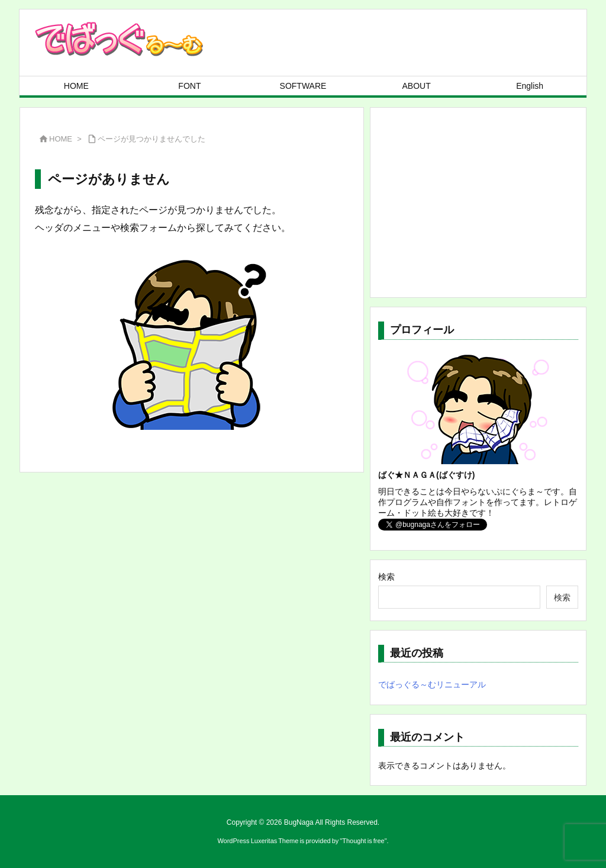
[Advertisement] (478, 202)
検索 (386, 577)
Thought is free (363, 841)
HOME (61, 139)
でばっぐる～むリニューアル (432, 684)
